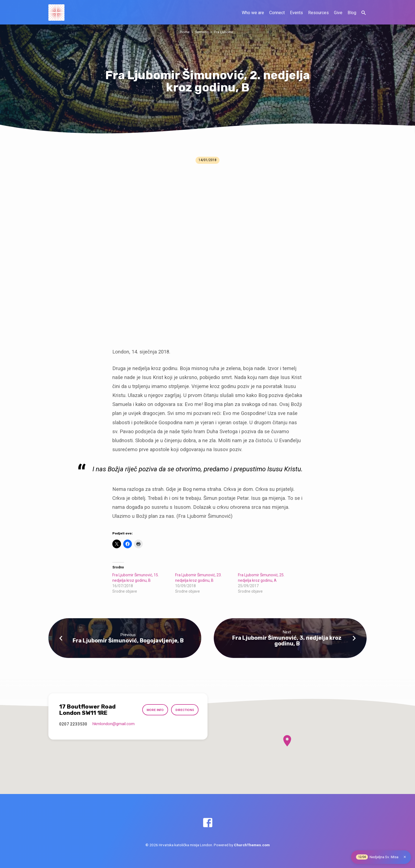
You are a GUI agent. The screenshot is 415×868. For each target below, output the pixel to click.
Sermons (202, 32)
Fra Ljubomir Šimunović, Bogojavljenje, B (128, 641)
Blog (352, 13)
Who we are (253, 13)
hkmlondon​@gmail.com (114, 724)
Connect (277, 13)
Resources (318, 13)
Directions (185, 710)
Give (338, 13)
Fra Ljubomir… (225, 32)
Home (185, 32)
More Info (155, 710)
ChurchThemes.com (252, 845)
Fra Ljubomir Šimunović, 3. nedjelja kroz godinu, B (287, 641)
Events (296, 13)
